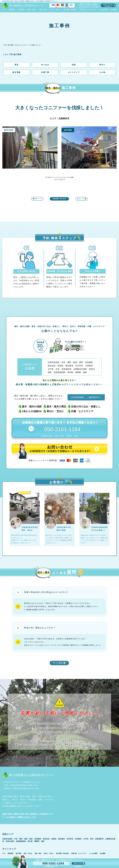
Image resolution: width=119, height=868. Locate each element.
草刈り (102, 65)
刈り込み (45, 65)
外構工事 (45, 72)
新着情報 (12, 10)
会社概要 (114, 10)
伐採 (74, 65)
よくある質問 (103, 10)
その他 (102, 72)
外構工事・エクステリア (88, 10)
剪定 (17, 65)
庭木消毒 (17, 72)
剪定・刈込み (32, 10)
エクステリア (74, 72)
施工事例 (21, 10)
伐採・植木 (43, 10)
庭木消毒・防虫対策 (70, 10)
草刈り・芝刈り (55, 10)
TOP (4, 10)
